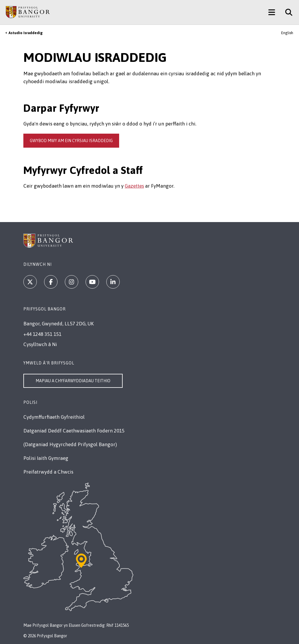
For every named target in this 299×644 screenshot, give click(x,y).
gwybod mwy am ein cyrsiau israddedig (71, 141)
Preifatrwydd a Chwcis (48, 472)
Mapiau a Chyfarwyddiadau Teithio (73, 381)
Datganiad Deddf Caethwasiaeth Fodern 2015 (74, 431)
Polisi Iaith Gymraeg (46, 458)
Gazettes (134, 186)
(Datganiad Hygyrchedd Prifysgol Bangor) (70, 444)
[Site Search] (287, 12)
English (287, 33)
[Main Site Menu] (272, 12)
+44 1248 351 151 (42, 334)
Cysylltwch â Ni (40, 344)
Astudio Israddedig (26, 33)
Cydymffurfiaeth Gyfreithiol (54, 417)
